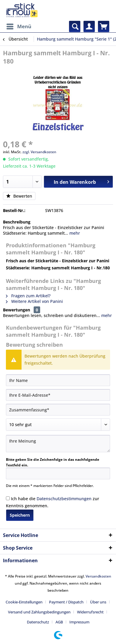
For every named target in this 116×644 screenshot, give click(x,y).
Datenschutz (38, 622)
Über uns (98, 602)
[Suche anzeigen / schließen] (75, 26)
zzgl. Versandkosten (39, 152)
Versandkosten (98, 576)
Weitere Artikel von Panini (34, 301)
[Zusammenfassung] (58, 410)
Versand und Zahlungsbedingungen (39, 612)
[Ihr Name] (58, 380)
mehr (74, 233)
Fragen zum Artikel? (28, 296)
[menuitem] (19, 26)
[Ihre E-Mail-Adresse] (58, 395)
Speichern (20, 515)
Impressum (79, 622)
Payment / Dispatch (66, 602)
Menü (19, 26)
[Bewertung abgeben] (58, 425)
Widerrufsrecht (90, 612)
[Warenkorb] (104, 26)
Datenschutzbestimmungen (64, 499)
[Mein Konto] (89, 26)
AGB (59, 622)
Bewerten (19, 196)
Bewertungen (17, 310)
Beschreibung (17, 222)
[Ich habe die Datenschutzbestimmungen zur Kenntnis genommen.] (8, 498)
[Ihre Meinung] (58, 444)
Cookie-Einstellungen (24, 602)
